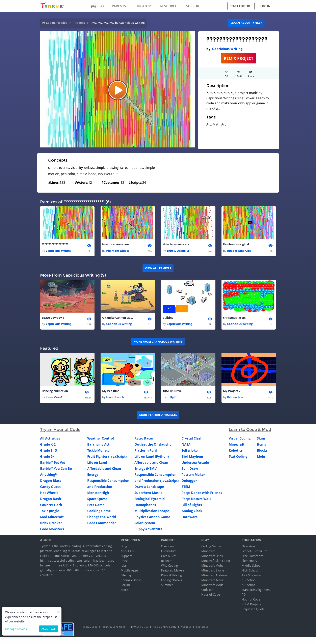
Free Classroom (252, 557)
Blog (124, 547)
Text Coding (238, 458)
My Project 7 (232, 392)
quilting (168, 318)
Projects (79, 23)
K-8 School (249, 586)
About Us (127, 552)
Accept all (49, 629)
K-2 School (249, 581)
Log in (265, 6)
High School (250, 571)
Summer (167, 586)
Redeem (167, 562)
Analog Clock (192, 512)
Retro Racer (144, 440)
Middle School (252, 566)
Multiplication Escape (152, 512)
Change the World (102, 518)
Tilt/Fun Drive (172, 392)
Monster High (98, 494)
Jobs (124, 566)
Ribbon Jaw (235, 398)
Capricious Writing (227, 49)
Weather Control (101, 440)
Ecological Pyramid (150, 500)
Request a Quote (253, 610)
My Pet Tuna (111, 392)
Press (124, 562)
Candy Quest (50, 488)
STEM (186, 488)
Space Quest (97, 500)
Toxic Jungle (50, 512)
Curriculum (169, 552)
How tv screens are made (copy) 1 (179, 244)
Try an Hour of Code (60, 431)
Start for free (241, 6)
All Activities (50, 440)
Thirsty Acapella (178, 251)
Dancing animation (55, 392)
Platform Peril (146, 452)
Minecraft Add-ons (214, 576)
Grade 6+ (47, 458)
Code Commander (102, 524)
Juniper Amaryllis (239, 251)
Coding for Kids (57, 23)
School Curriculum (254, 552)
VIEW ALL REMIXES (158, 269)
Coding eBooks (131, 581)
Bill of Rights (192, 506)
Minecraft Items (212, 581)
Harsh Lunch (115, 398)
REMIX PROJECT (239, 58)
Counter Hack (51, 506)
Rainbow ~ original (236, 244)
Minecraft (237, 446)
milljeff (172, 398)
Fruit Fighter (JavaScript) (107, 458)
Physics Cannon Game (152, 518)
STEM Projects (251, 605)
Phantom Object (118, 251)
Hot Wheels (49, 494)
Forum (125, 586)
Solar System (145, 524)
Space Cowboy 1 (53, 318)
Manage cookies (16, 629)
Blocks (262, 452)
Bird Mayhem (192, 458)
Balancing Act (98, 446)
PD (244, 595)
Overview (168, 547)
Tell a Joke (190, 452)
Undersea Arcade (195, 464)
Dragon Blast (51, 482)
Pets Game (96, 506)
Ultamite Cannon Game (118, 318)
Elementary (249, 562)
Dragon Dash (51, 500)
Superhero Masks (148, 494)
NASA (186, 446)
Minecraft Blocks (213, 571)
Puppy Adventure (148, 530)
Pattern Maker (193, 476)
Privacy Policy (139, 628)
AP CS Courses (252, 576)
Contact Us (202, 628)
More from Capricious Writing (158, 342)
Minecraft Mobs (212, 566)
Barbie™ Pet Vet (53, 464)
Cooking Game (99, 512)
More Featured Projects (158, 416)
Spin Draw (190, 470)
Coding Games (211, 547)
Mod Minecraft (52, 518)
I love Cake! (54, 398)
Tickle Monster (99, 452)
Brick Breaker (51, 524)
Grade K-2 (48, 446)
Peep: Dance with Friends (202, 494)
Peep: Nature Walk (196, 500)
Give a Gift (168, 557)
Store (124, 591)
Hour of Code (211, 595)
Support (126, 557)
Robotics (236, 452)
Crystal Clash (192, 440)
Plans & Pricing (171, 576)
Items (261, 446)
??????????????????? (55, 244)
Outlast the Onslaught (153, 446)
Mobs (261, 458)
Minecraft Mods (212, 586)
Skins (261, 440)
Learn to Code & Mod (250, 431)
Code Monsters (52, 530)
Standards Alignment (256, 591)
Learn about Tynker (246, 23)
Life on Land (97, 464)
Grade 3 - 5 (48, 452)
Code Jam (208, 591)
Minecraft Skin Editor (216, 562)
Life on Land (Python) (152, 458)
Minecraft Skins (212, 557)
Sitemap (126, 576)
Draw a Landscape (149, 488)
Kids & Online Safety (165, 628)
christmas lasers (234, 318)
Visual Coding (240, 440)
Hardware (190, 518)
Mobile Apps (129, 571)
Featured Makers (173, 571)
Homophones (145, 506)
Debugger (189, 482)
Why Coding (169, 566)
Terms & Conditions (114, 628)
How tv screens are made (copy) (118, 244)
